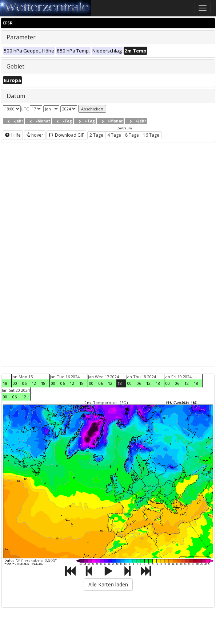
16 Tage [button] (151, 135)
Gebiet (15, 66)
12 (34, 383)
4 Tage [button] (114, 135)
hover (35, 135)
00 (15, 383)
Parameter (21, 37)
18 (5, 383)
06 (24, 383)
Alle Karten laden (108, 584)
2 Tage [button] (96, 135)
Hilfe (13, 135)
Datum (16, 96)
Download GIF (66, 135)
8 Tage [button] (132, 135)
